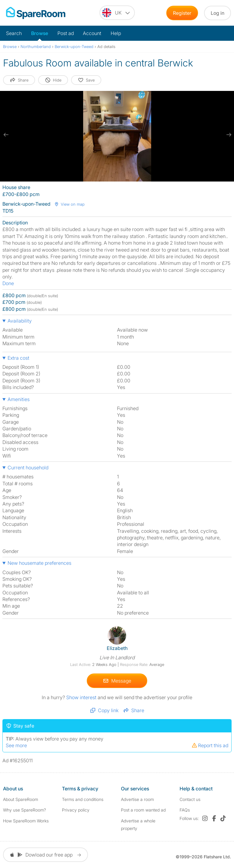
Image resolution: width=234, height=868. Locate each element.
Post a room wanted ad (143, 810)
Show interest (82, 697)
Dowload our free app (45, 855)
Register (182, 13)
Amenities (19, 399)
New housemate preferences (39, 563)
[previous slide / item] (6, 135)
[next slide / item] (228, 135)
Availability (20, 321)
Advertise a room (137, 799)
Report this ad (210, 745)
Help (116, 33)
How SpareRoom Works (26, 821)
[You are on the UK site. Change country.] (117, 13)
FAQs (185, 810)
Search (14, 33)
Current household (28, 468)
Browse (40, 33)
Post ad (66, 33)
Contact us (190, 799)
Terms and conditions (83, 799)
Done (8, 283)
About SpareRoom (21, 799)
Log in (218, 13)
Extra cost (18, 358)
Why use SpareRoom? (24, 810)
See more (16, 745)
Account (92, 33)
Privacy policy (76, 810)
